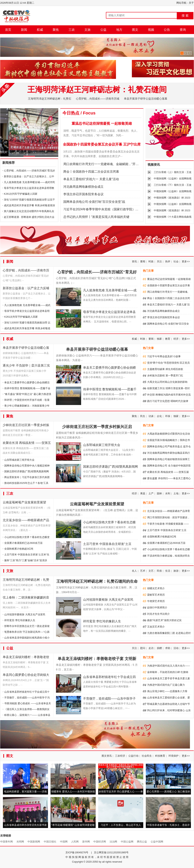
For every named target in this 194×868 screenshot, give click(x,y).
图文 (135, 30)
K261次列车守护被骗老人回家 (21, 194)
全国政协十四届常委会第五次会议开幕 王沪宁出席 (102, 144)
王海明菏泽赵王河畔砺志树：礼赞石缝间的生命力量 (26, 580)
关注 (159, 261)
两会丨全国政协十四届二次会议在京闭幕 (91, 172)
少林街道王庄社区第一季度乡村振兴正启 (26, 426)
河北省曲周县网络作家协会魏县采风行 (169, 453)
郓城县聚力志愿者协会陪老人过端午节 (169, 704)
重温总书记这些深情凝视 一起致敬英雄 (102, 124)
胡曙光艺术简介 (156, 588)
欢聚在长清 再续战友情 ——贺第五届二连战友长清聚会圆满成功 (27, 444)
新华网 (86, 842)
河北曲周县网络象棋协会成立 (83, 187)
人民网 (75, 842)
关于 (191, 3)
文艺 (151, 571)
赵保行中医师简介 (157, 608)
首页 (8, 30)
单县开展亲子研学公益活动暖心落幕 (146, 99)
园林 (159, 493)
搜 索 (185, 16)
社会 (176, 261)
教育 (168, 339)
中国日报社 (50, 842)
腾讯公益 (142, 842)
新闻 (24, 30)
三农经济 (120, 756)
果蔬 (143, 493)
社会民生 (147, 756)
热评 (168, 261)
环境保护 (173, 756)
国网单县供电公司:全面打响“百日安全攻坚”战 (94, 202)
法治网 (113, 842)
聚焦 (56, 30)
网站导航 (181, 3)
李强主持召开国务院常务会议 (83, 194)
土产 (151, 493)
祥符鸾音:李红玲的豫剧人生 (20, 620)
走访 (151, 648)
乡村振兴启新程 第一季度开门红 (165, 376)
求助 (168, 648)
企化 (159, 416)
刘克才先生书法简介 (158, 614)
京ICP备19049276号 (77, 852)
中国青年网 (6, 842)
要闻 (143, 261)
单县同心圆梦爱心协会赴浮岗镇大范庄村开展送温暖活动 (26, 676)
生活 (168, 571)
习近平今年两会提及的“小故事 (164, 356)
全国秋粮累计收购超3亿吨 (19, 549)
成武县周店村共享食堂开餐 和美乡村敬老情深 (29, 205)
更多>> (186, 261)
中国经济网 (100, 842)
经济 (176, 339)
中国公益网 (127, 842)
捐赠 (159, 648)
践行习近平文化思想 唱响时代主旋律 (168, 401)
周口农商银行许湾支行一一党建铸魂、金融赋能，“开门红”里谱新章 (109, 164)
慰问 (143, 648)
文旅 (88, 30)
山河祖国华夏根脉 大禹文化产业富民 (25, 614)
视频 (151, 30)
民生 (143, 416)
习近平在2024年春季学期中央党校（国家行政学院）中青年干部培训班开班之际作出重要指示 (127, 209)
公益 (103, 30)
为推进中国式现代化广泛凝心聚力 (166, 685)
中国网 (64, 842)
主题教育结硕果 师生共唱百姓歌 (165, 369)
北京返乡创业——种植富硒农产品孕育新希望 (26, 521)
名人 (134, 571)
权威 (40, 30)
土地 (176, 493)
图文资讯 (107, 756)
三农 (72, 30)
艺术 (143, 571)
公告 (167, 30)
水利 (168, 493)
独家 (159, 339)
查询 (183, 30)
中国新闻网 (34, 842)
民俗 (159, 571)
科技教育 (160, 756)
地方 (119, 30)
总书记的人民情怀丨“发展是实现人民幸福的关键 (96, 217)
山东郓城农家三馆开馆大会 (19, 460)
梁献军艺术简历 (156, 595)
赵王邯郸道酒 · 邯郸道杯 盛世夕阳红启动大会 (29, 217)
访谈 (151, 416)
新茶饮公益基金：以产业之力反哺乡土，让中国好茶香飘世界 (26, 289)
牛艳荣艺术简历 (156, 601)
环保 (168, 416)
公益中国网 (157, 842)
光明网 (20, 842)
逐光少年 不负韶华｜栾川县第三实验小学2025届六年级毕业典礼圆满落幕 (26, 366)
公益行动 (133, 756)
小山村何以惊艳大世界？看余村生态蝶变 (27, 537)
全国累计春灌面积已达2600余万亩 (23, 543)
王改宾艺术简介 (156, 627)
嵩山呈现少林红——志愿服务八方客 (167, 691)
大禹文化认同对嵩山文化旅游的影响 (167, 382)
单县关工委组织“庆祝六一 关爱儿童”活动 (91, 179)
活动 (176, 648)
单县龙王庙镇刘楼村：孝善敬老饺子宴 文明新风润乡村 (26, 658)
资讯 (134, 261)
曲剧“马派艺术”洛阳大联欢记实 (164, 620)
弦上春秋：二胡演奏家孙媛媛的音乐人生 (26, 598)
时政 (151, 261)
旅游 (176, 571)
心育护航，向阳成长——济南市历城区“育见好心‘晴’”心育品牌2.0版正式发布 (27, 271)
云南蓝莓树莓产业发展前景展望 (24, 502)
